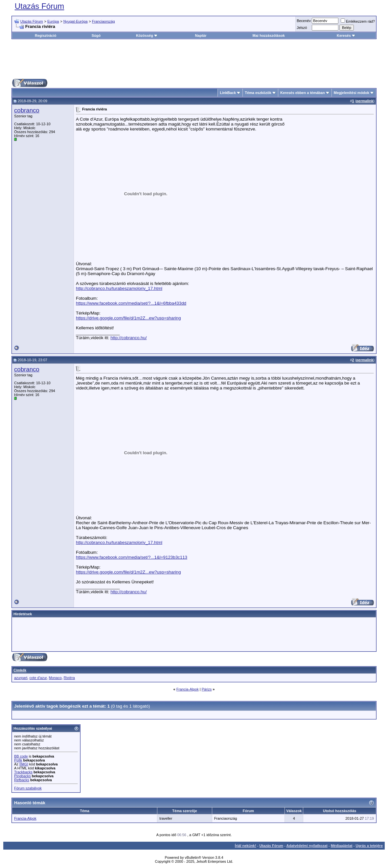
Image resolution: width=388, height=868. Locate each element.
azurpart (21, 678)
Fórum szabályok (28, 788)
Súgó (96, 35)
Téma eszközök (258, 93)
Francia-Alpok (188, 689)
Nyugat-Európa (76, 21)
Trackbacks (23, 772)
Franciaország (103, 21)
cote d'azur (38, 678)
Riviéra (69, 678)
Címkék (20, 670)
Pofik (18, 760)
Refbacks (22, 780)
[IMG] (24, 764)
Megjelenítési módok (352, 93)
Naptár (201, 35)
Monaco (55, 678)
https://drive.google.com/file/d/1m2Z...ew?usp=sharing (128, 318)
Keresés (346, 35)
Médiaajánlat (342, 846)
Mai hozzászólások (269, 35)
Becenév (304, 21)
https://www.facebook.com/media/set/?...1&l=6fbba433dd (131, 303)
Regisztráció (46, 35)
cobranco (27, 110)
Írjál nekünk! (246, 846)
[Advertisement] (194, 59)
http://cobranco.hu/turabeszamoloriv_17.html (119, 288)
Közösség (147, 35)
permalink (365, 101)
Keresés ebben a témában (303, 93)
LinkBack (228, 93)
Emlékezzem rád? (358, 21)
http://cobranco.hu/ (128, 338)
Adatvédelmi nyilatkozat (307, 846)
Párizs (207, 689)
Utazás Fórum (40, 6)
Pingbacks (23, 776)
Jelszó (302, 28)
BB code (21, 756)
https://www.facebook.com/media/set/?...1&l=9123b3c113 (132, 557)
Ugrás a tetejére (369, 846)
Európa (53, 21)
